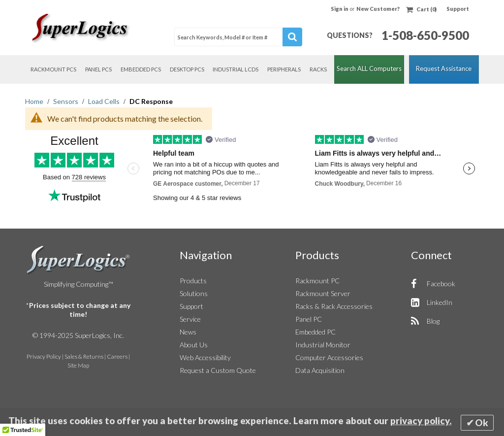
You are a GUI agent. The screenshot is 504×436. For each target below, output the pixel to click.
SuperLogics (79, 260)
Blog (433, 321)
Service (190, 319)
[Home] (81, 28)
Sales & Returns (84, 356)
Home (35, 101)
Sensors (66, 101)
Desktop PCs (187, 69)
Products (193, 281)
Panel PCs (98, 69)
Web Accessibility (205, 357)
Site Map (78, 365)
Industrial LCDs (236, 69)
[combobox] (238, 37)
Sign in (340, 9)
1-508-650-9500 (425, 35)
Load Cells (105, 101)
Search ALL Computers (369, 68)
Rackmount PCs (53, 69)
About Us (194, 345)
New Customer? (378, 9)
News (188, 332)
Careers (117, 356)
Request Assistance (444, 68)
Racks (318, 69)
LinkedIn (440, 302)
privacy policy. (421, 421)
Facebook (441, 284)
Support (458, 9)
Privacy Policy (44, 356)
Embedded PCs (141, 69)
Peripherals (284, 69)
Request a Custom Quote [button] (218, 370)
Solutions (194, 293)
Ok (482, 423)
